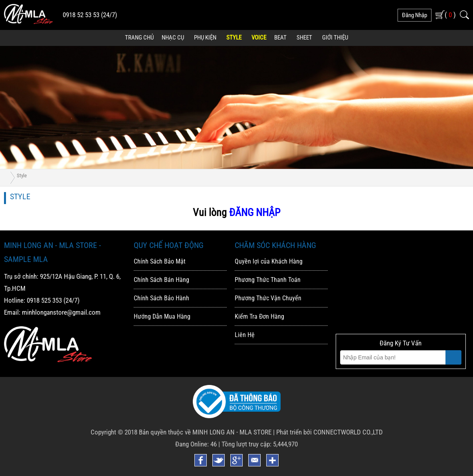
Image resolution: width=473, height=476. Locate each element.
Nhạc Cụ (173, 38)
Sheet (304, 38)
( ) (450, 15)
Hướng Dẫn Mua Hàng (162, 316)
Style (234, 38)
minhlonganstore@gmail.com (61, 312)
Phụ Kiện (205, 38)
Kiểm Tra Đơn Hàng (259, 316)
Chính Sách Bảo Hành (161, 298)
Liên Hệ (245, 335)
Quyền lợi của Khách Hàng (269, 261)
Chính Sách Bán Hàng (161, 280)
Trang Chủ (139, 38)
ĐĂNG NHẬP (255, 212)
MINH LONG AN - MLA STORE (232, 432)
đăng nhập (415, 15)
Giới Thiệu (335, 38)
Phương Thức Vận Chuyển (268, 298)
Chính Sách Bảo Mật (160, 261)
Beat (280, 38)
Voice (259, 38)
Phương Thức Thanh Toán (268, 280)
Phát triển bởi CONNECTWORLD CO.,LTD (330, 432)
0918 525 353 (44, 300)
